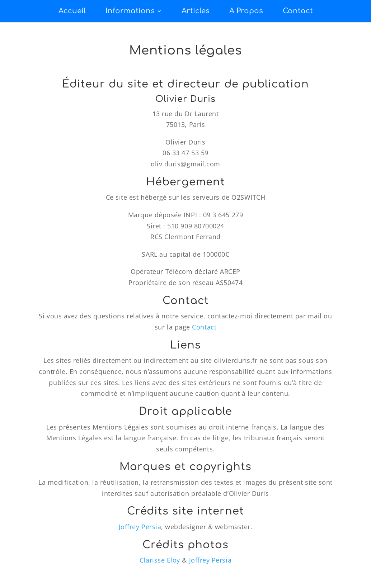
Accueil (72, 11)
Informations (130, 11)
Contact (298, 11)
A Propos (246, 11)
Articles (196, 11)
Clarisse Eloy (160, 560)
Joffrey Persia (140, 527)
